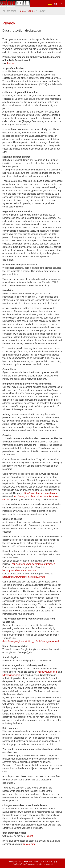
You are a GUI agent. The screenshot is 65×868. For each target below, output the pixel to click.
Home (22, 11)
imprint (11, 63)
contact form (29, 844)
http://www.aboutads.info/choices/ (41, 493)
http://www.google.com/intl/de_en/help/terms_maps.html (31, 641)
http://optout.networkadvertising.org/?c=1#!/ (33, 564)
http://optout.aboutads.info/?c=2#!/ (19, 570)
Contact (31, 11)
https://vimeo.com (11, 675)
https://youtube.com (48, 672)
